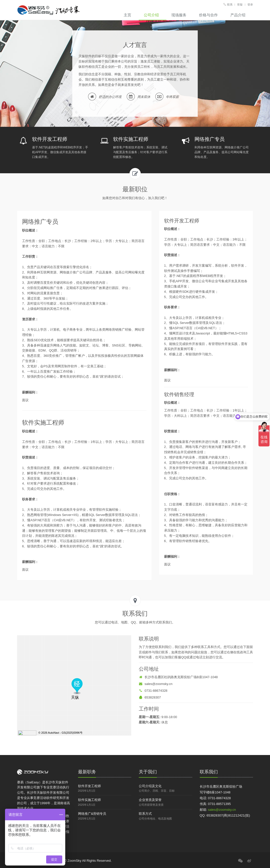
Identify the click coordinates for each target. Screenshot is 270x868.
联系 (230, 5)
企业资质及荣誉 (150, 800)
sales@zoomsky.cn (156, 684)
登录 (250, 5)
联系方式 (145, 814)
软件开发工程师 (89, 786)
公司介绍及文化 (150, 786)
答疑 (240, 5)
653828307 (150, 697)
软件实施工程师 (89, 800)
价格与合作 (208, 15)
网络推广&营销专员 (92, 814)
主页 (127, 15)
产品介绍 (238, 15)
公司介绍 (151, 15)
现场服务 (179, 15)
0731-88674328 (153, 691)
